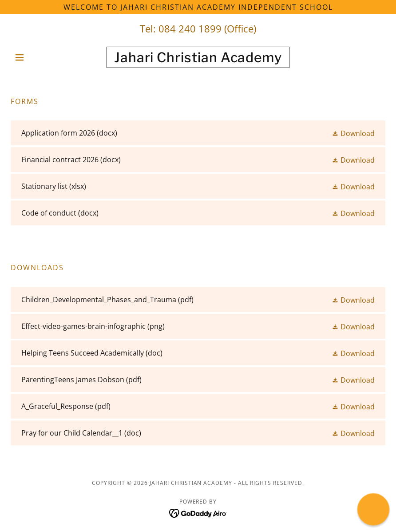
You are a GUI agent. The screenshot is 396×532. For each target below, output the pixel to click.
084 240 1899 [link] (190, 28)
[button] (39, 57)
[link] (198, 60)
